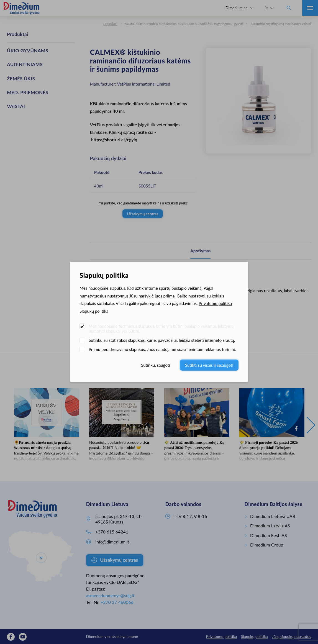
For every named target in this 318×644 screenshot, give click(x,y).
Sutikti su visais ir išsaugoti (209, 365)
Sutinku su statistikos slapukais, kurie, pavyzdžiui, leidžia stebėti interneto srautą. (162, 340)
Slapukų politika (94, 311)
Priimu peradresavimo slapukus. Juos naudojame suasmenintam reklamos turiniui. (162, 349)
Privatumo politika (215, 303)
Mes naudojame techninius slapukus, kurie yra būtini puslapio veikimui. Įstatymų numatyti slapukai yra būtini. (161, 329)
